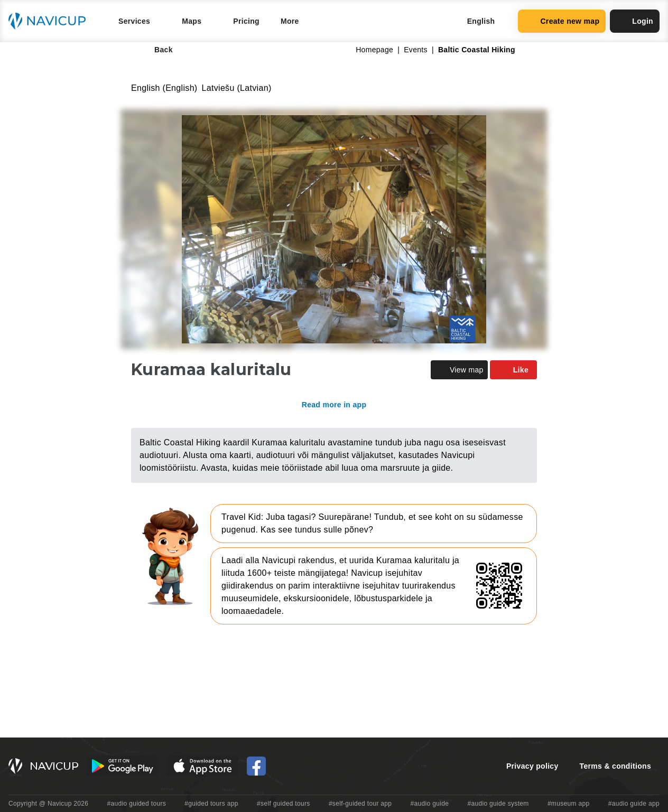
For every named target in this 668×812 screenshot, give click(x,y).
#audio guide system (498, 804)
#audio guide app (634, 804)
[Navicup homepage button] (51, 21)
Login (635, 21)
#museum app (569, 804)
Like (513, 370)
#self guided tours (284, 804)
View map (459, 370)
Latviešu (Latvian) (237, 88)
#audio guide (430, 804)
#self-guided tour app (360, 804)
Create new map (562, 21)
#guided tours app (211, 804)
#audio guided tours (137, 804)
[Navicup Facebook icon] (256, 766)
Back (156, 50)
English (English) (164, 88)
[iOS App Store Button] (203, 766)
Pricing (246, 21)
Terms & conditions (615, 766)
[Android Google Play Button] (123, 766)
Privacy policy (532, 766)
